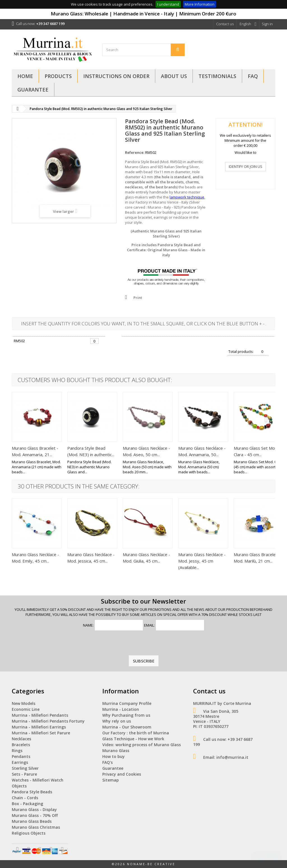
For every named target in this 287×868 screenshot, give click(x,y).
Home (25, 76)
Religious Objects (29, 833)
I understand (168, 4)
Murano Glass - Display (34, 809)
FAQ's (107, 762)
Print (138, 298)
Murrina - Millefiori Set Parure (41, 733)
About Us (174, 76)
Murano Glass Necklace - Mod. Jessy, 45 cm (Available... (202, 561)
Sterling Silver (25, 768)
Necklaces (21, 739)
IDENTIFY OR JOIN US (246, 166)
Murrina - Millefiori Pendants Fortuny (48, 721)
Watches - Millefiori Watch (38, 780)
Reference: (135, 152)
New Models (24, 703)
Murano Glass (116, 751)
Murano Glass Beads (32, 821)
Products (58, 76)
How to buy (114, 756)
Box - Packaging (27, 804)
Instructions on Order (116, 76)
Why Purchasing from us (126, 715)
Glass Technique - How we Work (133, 739)
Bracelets (21, 745)
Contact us (225, 24)
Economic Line (26, 709)
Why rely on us (117, 721)
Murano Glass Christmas (36, 827)
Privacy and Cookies (122, 774)
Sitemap (111, 780)
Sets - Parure (24, 774)
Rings (17, 751)
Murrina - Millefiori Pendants (40, 715)
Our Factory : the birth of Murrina (136, 733)
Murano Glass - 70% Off (35, 815)
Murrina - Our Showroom (127, 727)
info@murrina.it (232, 757)
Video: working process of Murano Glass (142, 745)
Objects (19, 786)
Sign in (267, 24)
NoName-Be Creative (151, 864)
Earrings (20, 762)
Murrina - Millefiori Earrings (39, 727)
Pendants (21, 756)
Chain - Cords (25, 798)
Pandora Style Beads (32, 792)
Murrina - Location (121, 709)
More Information (200, 4)
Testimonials (217, 76)
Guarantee (33, 90)
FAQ (253, 76)
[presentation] (143, 644)
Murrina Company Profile (127, 703)
